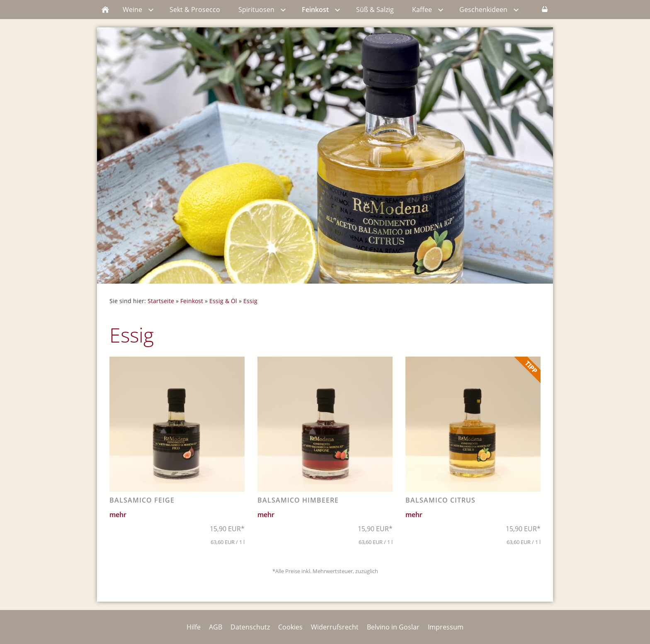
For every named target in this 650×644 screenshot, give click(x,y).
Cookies (290, 627)
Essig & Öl (223, 301)
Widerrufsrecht (335, 627)
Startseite (161, 301)
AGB (216, 627)
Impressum (446, 627)
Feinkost (192, 301)
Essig (250, 301)
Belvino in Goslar (393, 627)
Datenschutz (250, 627)
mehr (118, 515)
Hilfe (194, 627)
